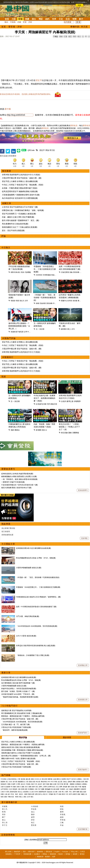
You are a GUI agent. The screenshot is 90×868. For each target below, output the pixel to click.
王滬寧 (13, 784)
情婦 (48, 784)
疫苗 (34, 782)
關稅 (74, 782)
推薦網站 (9, 854)
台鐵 (54, 779)
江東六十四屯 (5, 792)
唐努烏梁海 (14, 792)
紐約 (47, 19)
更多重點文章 (83, 665)
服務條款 (40, 852)
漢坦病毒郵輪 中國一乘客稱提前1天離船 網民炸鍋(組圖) (22, 750)
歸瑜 (62, 809)
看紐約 (61, 854)
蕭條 (70, 433)
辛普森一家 (57, 303)
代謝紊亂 (28, 272)
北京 (11, 789)
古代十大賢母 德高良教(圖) (26, 636)
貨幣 (40, 787)
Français (65, 852)
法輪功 (71, 789)
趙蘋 (62, 817)
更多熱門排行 (83, 733)
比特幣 (50, 787)
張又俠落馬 (6, 531)
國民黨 (50, 779)
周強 (47, 150)
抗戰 (36, 794)
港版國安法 (21, 782)
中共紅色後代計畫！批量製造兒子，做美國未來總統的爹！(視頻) (44, 398)
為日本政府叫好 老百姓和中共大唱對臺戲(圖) (20, 198)
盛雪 (33, 817)
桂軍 (33, 794)
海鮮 (12, 430)
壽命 (25, 797)
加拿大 (19, 787)
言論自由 (49, 792)
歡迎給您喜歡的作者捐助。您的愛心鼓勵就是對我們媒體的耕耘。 (26, 94)
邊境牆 (78, 782)
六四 (27, 782)
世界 (54, 19)
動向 (6, 22)
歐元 (54, 787)
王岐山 (65, 782)
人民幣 (45, 787)
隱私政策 (49, 852)
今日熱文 (6, 248)
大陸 (14, 19)
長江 (7, 782)
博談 (41, 19)
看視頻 (82, 854)
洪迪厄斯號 (65, 272)
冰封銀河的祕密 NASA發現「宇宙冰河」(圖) (18, 694)
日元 (57, 787)
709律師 (62, 789)
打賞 (65, 36)
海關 (78, 792)
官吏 (25, 22)
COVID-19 (38, 779)
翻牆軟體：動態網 (43, 857)
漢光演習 (45, 779)
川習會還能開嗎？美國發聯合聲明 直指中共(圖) (21, 195)
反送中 (40, 784)
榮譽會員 (74, 126)
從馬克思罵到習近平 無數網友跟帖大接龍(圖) (20, 191)
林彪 (60, 794)
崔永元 (23, 784)
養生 (32, 797)
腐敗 (51, 784)
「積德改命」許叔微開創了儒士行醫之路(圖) (33, 655)
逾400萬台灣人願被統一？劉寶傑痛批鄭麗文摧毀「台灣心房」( (19, 326)
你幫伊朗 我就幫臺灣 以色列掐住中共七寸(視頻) (21, 175)
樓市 (69, 787)
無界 (54, 857)
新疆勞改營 (42, 792)
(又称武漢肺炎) (12, 779)
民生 (13, 794)
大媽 (19, 789)
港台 (34, 19)
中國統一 (30, 332)
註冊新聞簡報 (8, 835)
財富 (76, 787)
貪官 (44, 784)
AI (46, 430)
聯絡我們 (17, 852)
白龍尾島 (26, 792)
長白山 (20, 792)
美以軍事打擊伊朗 (8, 528)
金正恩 (60, 782)
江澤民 (18, 784)
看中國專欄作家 (9, 802)
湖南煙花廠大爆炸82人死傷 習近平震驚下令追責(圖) (21, 753)
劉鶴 (9, 784)
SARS (36, 792)
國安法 (59, 779)
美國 (27, 19)
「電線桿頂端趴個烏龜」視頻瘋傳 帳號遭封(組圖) (20, 697)
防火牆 (53, 789)
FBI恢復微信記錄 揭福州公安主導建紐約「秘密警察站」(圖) (38, 597)
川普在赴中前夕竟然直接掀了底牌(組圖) (16, 727)
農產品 (17, 430)
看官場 (12, 27)
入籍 (6, 794)
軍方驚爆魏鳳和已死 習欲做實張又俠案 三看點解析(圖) (22, 713)
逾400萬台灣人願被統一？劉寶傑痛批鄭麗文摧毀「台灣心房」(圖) (26, 756)
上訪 (67, 789)
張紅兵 (22, 301)
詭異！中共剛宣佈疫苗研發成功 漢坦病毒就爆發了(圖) (36, 607)
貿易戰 (64, 779)
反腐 (55, 784)
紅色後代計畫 (41, 404)
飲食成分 (17, 272)
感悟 (6, 797)
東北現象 (64, 433)
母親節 (13, 301)
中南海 (13, 22)
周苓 (4, 814)
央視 (60, 792)
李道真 (34, 809)
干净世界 (17, 854)
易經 (79, 794)
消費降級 (76, 433)
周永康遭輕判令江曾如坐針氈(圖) (15, 224)
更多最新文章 (83, 700)
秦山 (4, 820)
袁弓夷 (15, 782)
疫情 (81, 272)
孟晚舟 (70, 782)
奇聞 (74, 19)
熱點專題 (6, 524)
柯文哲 (38, 782)
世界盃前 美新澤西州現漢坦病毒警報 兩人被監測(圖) (36, 646)
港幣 (61, 787)
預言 (13, 797)
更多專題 (84, 538)
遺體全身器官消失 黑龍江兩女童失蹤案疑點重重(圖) (21, 747)
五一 (37, 329)
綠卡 (9, 794)
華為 (56, 782)
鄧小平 (56, 794)
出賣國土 (79, 779)
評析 (30, 22)
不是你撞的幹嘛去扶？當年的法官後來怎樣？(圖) (20, 485)
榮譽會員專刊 (8, 469)
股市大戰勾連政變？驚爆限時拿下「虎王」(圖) (21, 220)
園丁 (4, 817)
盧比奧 (28, 779)
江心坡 (31, 792)
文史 (61, 19)
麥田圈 (63, 329)
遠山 (33, 812)
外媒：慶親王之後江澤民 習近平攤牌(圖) (18, 217)
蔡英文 (6, 789)
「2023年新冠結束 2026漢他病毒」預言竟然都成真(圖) (37, 626)
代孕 (48, 404)
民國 (29, 794)
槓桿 (33, 787)
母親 (17, 301)
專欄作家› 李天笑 (79, 27)
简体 (61, 36)
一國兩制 (72, 784)
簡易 (62, 806)
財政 (73, 787)
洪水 (11, 782)
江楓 (62, 823)
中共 (52, 782)
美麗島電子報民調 (17, 332)
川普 (19, 779)
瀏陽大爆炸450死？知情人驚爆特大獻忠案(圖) (18, 758)
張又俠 (74, 779)
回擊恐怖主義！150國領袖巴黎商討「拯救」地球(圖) (23, 210)
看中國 (8, 109)
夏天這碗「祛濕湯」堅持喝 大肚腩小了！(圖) (18, 691)
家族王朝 (54, 404)
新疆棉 (3, 782)
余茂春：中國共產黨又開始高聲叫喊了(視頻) (20, 188)
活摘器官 (83, 789)
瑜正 (33, 823)
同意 (79, 5)
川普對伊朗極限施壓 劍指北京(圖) (29, 568)
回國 (2, 794)
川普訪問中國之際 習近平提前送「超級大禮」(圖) (22, 178)
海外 (17, 794)
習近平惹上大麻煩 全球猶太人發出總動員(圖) (20, 181)
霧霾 (43, 789)
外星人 (69, 329)
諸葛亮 (75, 794)
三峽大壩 (86, 779)
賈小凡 (5, 809)
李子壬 (5, 825)
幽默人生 (84, 794)
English (57, 852)
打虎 (58, 784)
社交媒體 (7, 787)
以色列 (64, 401)
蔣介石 (46, 794)
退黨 (30, 782)
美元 (37, 787)
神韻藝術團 (27, 854)
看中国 (19, 10)
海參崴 (84, 787)
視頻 (4, 377)
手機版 (56, 36)
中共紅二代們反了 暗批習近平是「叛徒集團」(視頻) (23, 185)
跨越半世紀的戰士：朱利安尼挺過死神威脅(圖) (19, 689)
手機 (9, 797)
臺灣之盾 (70, 401)
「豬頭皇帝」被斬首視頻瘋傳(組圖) (14, 730)
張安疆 (75, 301)
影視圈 (38, 430)
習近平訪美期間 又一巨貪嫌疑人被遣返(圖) (19, 214)
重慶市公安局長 (67, 301)
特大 (79, 36)
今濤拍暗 (35, 806)
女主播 (55, 792)
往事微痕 (78, 784)
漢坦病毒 (76, 272)
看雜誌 (45, 854)
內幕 (19, 22)
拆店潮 (42, 329)
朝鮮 (15, 787)
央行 (26, 787)
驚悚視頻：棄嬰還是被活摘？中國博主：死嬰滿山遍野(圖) (23, 716)
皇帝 (70, 794)
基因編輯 (48, 789)
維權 (58, 789)
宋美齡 (51, 794)
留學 (74, 792)
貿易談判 (4, 784)
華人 (63, 792)
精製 (12, 272)
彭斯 (83, 782)
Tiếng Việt (74, 852)
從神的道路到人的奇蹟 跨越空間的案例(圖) (17, 474)
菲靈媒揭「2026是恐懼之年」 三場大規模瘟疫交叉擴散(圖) (45, 269)
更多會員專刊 (83, 490)
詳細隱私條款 (48, 5)
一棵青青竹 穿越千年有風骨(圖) (13, 482)
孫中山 (40, 794)
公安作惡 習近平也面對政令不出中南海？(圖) (20, 207)
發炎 (23, 272)
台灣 (25, 332)
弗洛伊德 (44, 782)
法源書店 (37, 854)
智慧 (2, 797)
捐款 (24, 852)
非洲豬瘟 (31, 789)
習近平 (39, 80)
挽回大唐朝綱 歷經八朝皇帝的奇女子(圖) (16, 488)
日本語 (82, 852)
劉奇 (63, 794)
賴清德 (23, 779)
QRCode (31, 150)
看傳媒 (68, 854)
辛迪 (62, 825)
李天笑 (52, 150)
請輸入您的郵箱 (31, 840)
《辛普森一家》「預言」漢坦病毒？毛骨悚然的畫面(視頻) (45, 298)
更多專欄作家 (83, 829)
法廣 (2, 787)
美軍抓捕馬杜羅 (7, 535)
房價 (22, 789)
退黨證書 (53, 854)
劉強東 (15, 789)
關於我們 (31, 852)
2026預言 (39, 275)
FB (12, 787)
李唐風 (63, 814)
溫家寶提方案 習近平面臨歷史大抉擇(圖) (16, 710)
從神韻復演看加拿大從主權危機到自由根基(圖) (34, 548)
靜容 (33, 820)
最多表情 (67, 737)
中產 (80, 787)
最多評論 (23, 737)
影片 (81, 19)
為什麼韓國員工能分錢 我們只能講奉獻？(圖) (18, 683)
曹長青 (34, 825)
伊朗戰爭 (77, 401)
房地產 (65, 787)
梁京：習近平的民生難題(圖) (13, 231)
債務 (30, 787)
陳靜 (33, 814)
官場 (20, 19)
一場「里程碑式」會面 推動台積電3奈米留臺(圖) (19, 479)
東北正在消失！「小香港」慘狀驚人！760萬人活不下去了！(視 (70, 427)
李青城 (63, 820)
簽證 (85, 792)
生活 (68, 19)
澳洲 (26, 794)
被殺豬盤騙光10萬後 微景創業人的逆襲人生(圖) (19, 476)
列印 (75, 36)
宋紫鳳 (5, 806)
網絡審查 (77, 789)
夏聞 (62, 812)
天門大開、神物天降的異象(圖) (28, 616)
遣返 (81, 792)
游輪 (71, 272)
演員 (43, 430)
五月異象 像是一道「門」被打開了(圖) (16, 724)
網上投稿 (8, 852)
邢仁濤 (5, 823)
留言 (70, 36)
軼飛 (4, 812)
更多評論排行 (83, 770)
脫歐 (23, 787)
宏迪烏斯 (43, 303)
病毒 (37, 303)
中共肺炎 (4, 779)
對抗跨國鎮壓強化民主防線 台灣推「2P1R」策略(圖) (36, 558)
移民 (67, 792)
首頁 (7, 19)
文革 (26, 301)
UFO (73, 329)
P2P (39, 789)
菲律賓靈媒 (47, 275)
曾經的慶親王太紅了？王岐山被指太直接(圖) (20, 227)
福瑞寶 (75, 854)
